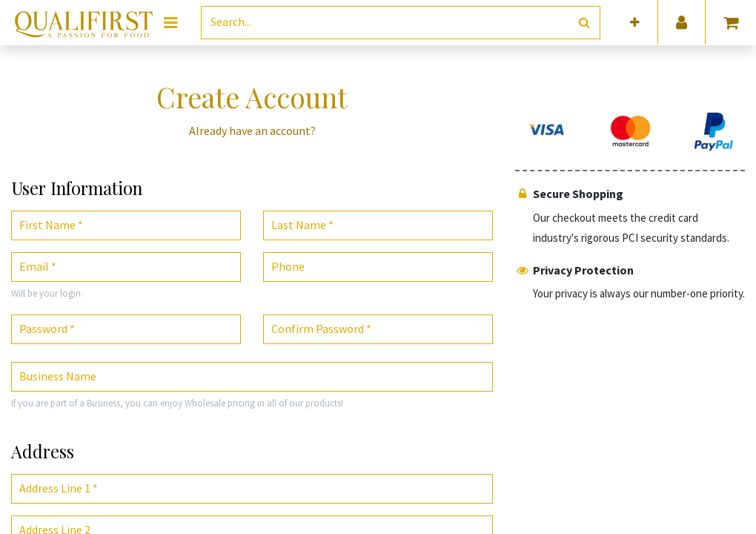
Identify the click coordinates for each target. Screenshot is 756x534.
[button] (635, 23)
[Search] (584, 23)
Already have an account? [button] (252, 131)
